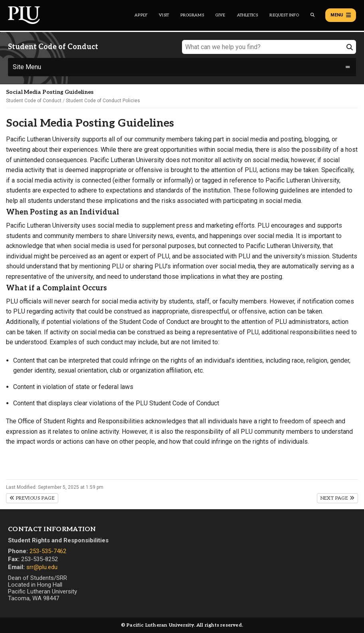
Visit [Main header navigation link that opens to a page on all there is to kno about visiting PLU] (164, 15)
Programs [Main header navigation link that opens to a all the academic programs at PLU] (192, 15)
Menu (341, 15)
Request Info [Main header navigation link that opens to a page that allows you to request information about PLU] (284, 15)
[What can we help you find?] (269, 47)
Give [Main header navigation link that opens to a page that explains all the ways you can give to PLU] (221, 15)
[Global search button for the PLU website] (313, 15)
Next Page (337, 498)
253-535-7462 (48, 551)
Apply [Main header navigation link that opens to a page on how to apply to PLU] (141, 15)
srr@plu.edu (42, 567)
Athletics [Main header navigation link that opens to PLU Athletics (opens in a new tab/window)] (248, 15)
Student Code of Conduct (34, 101)
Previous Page (32, 498)
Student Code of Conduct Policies (103, 101)
